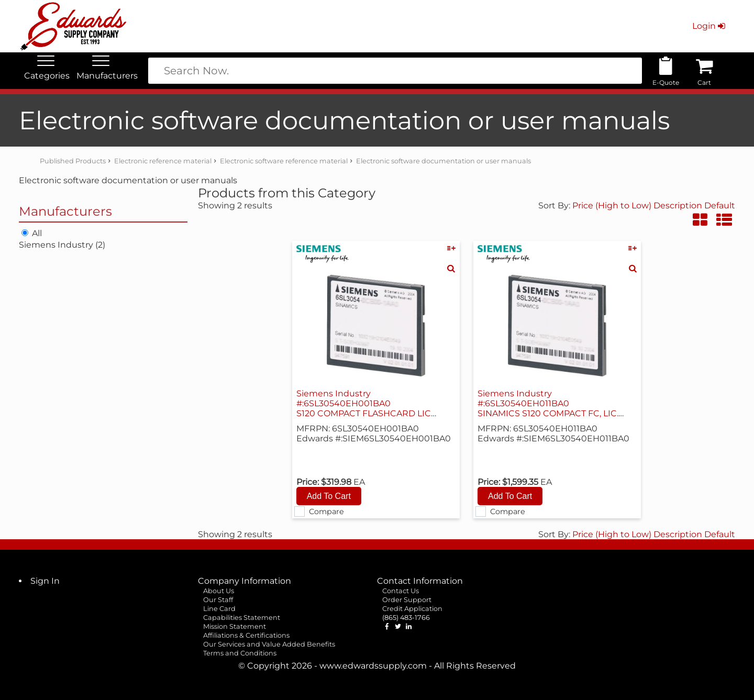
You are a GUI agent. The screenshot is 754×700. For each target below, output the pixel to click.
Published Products (73, 161)
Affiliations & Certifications (246, 635)
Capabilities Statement (242, 618)
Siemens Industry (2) (62, 245)
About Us (219, 591)
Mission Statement (235, 626)
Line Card (219, 609)
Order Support (407, 600)
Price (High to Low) (613, 205)
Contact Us (401, 591)
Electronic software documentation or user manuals (443, 161)
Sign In (45, 581)
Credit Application (412, 609)
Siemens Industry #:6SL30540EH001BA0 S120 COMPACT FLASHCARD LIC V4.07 (364, 408)
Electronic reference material (163, 161)
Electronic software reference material (284, 161)
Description (678, 205)
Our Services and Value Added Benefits (269, 644)
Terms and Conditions (240, 653)
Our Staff (218, 600)
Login (710, 26)
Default (720, 205)
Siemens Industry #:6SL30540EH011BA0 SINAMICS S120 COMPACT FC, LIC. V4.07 (548, 408)
